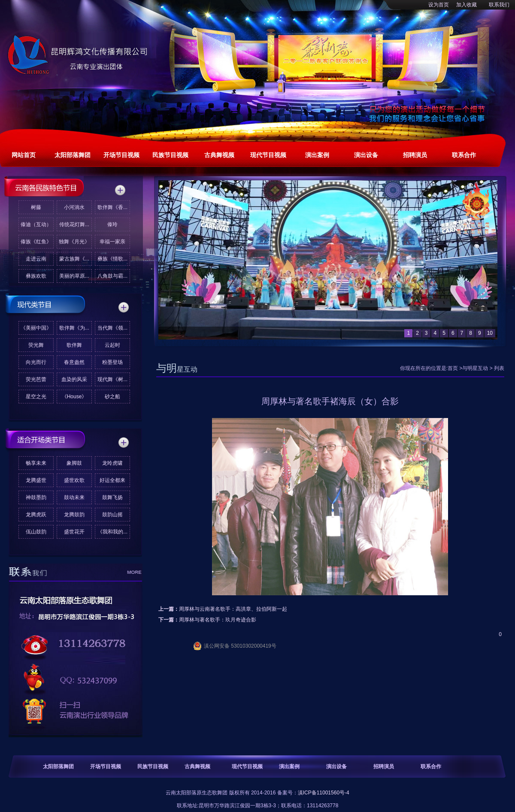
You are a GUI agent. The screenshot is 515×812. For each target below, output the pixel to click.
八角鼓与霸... (112, 276)
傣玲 (112, 224)
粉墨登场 (112, 362)
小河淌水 (74, 207)
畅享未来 (36, 463)
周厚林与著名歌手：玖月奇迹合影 (218, 620)
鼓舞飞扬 (112, 497)
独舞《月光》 (74, 242)
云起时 (112, 345)
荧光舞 (36, 345)
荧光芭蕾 (36, 379)
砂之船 (112, 397)
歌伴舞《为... (74, 328)
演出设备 (336, 767)
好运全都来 (112, 480)
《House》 (74, 397)
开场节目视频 (106, 767)
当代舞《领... (112, 328)
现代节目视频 (247, 767)
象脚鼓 (74, 463)
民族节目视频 (153, 767)
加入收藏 (467, 5)
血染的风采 (74, 379)
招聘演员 (384, 767)
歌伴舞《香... (112, 207)
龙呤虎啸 (112, 463)
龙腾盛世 (36, 480)
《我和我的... (112, 532)
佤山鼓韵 (36, 532)
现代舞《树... (112, 379)
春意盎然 (74, 362)
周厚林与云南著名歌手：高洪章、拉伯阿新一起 (233, 609)
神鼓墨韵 (36, 497)
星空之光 (36, 397)
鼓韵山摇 (112, 515)
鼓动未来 (74, 497)
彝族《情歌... (112, 259)
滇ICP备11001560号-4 (324, 793)
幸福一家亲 (112, 242)
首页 (453, 368)
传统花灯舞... (74, 224)
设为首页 (439, 5)
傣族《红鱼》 (36, 242)
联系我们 (499, 5)
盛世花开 (74, 532)
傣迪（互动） (36, 224)
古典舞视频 (197, 767)
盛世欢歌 (74, 480)
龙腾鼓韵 (74, 515)
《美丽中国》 (36, 328)
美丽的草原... (74, 276)
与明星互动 (475, 368)
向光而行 (36, 362)
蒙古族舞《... (74, 259)
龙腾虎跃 (36, 515)
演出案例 (289, 767)
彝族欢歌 (36, 276)
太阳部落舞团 (58, 767)
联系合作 (431, 767)
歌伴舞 (74, 345)
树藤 (36, 207)
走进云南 (36, 259)
